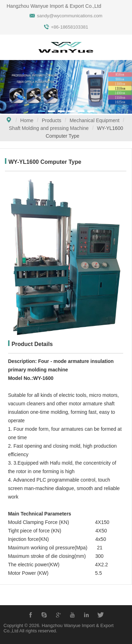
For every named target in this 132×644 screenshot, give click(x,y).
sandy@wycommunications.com (70, 16)
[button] (42, 111)
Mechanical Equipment (95, 120)
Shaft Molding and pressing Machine (49, 128)
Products (52, 120)
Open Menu (9, 48)
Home (27, 120)
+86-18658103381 (70, 27)
